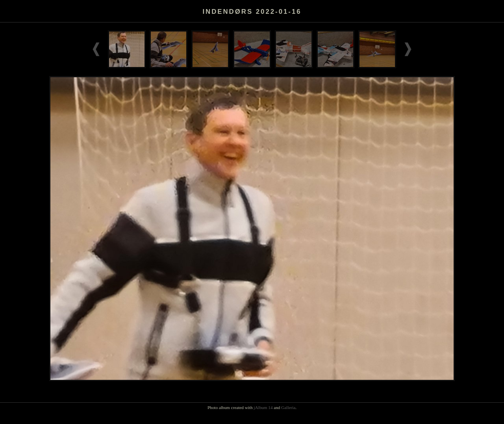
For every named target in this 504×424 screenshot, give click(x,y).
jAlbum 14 (263, 407)
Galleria (288, 407)
